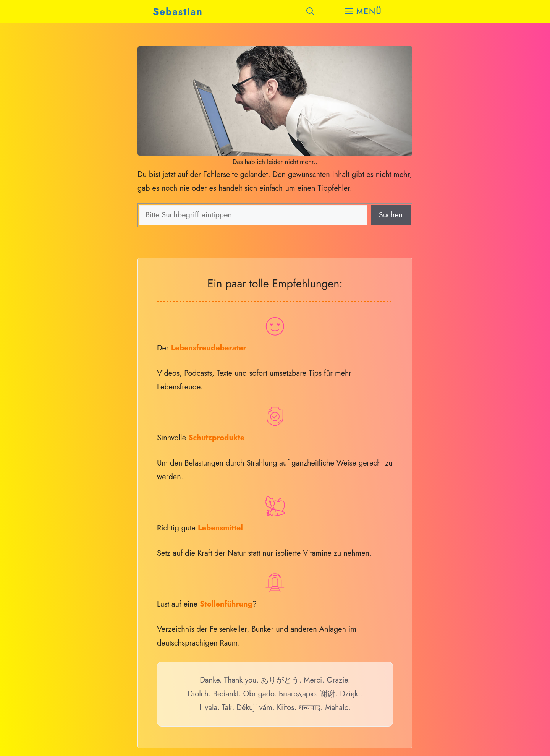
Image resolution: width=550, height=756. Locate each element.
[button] (310, 11)
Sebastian (178, 11)
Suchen (391, 215)
